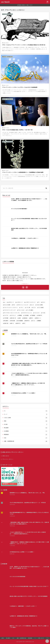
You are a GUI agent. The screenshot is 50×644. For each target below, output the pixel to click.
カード (26, 414)
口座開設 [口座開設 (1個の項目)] (33, 315)
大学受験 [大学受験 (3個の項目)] (6, 318)
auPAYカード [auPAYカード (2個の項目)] (11, 302)
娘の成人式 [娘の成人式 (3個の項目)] (13, 318)
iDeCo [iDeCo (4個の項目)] (43, 302)
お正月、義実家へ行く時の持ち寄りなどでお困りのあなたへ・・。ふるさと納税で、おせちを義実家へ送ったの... (29, 200)
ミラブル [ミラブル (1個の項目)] (6, 315)
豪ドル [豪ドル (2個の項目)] (12, 323)
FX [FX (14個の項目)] (39, 302)
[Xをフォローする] (23, 287)
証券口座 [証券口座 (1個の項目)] (6, 323)
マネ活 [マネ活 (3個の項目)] (44, 313)
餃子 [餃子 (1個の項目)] (24, 323)
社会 (26, 438)
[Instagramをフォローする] (27, 287)
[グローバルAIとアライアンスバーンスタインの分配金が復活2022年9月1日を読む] (25, 33)
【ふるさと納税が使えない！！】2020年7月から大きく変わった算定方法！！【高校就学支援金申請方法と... (29, 374)
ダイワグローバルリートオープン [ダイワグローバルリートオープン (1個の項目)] (12, 313)
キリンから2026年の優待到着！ (19, 209)
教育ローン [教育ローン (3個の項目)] (38, 318)
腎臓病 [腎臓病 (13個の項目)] (39, 321)
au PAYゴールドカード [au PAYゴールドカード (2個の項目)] (30, 302)
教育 (26, 421)
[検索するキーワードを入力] (25, 188)
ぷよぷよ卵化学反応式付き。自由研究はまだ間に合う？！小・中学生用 (29, 344)
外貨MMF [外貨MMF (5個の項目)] (40, 315)
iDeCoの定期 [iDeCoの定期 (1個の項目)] (7, 305)
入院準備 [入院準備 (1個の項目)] (26, 315)
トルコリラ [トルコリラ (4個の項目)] (37, 313)
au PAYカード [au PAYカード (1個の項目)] (19, 302)
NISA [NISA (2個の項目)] (14, 305)
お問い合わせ (6, 456)
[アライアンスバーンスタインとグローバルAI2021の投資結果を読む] (25, 75)
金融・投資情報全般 (26, 441)
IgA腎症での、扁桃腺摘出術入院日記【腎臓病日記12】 (25, 248)
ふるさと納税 (26, 418)
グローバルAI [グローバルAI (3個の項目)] (21, 310)
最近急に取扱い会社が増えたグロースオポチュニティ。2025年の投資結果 (29, 596)
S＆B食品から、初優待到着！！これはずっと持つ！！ (25, 238)
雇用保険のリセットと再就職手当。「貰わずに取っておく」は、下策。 (29, 334)
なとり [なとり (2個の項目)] (32, 305)
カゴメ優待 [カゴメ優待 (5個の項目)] (41, 308)
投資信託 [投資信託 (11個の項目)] (25, 318)
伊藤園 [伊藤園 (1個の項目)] (20, 315)
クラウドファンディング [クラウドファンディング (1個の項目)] (10, 310)
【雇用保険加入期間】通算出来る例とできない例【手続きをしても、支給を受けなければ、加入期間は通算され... (29, 364)
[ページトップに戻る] (47, 641)
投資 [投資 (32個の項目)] (20, 318)
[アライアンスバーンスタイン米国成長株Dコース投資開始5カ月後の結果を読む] (25, 160)
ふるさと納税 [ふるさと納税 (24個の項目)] (40, 305)
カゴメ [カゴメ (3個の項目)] (34, 308)
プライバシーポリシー (8, 459)
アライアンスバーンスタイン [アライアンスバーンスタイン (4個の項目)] (11, 308)
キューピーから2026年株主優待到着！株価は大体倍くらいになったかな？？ (29, 586)
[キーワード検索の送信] (46, 188)
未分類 (26, 424)
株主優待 (26, 428)
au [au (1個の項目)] (5, 302)
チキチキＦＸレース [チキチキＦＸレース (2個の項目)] (27, 313)
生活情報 (26, 431)
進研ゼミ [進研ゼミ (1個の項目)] (19, 323)
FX (26, 411)
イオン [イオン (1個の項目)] (22, 308)
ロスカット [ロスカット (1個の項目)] (13, 315)
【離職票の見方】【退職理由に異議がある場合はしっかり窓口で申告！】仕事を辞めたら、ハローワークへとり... (28, 384)
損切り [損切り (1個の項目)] (32, 318)
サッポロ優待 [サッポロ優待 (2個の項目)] (30, 310)
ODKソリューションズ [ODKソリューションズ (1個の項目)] (23, 305)
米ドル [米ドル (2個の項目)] (34, 321)
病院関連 (26, 435)
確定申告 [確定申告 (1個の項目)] (27, 321)
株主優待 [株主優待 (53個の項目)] (6, 321)
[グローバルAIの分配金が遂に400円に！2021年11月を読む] (25, 118)
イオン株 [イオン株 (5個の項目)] (28, 308)
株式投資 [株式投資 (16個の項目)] (13, 321)
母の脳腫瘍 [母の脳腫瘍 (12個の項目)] (20, 321)
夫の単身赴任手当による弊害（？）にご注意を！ (24, 393)
